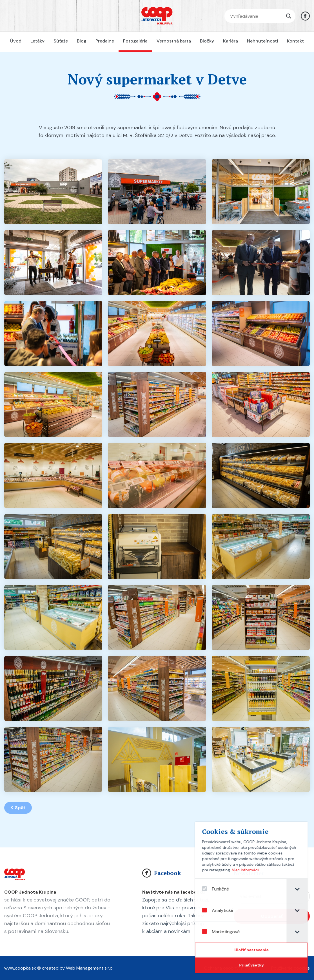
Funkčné (224, 889)
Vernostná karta (174, 41)
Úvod (16, 41)
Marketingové (229, 932)
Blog (82, 41)
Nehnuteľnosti (262, 41)
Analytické (226, 910)
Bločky (207, 41)
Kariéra (231, 41)
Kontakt (295, 41)
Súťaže (61, 41)
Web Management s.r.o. (90, 968)
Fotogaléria (135, 41)
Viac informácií (254, 870)
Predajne (105, 41)
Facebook (162, 873)
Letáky (37, 41)
